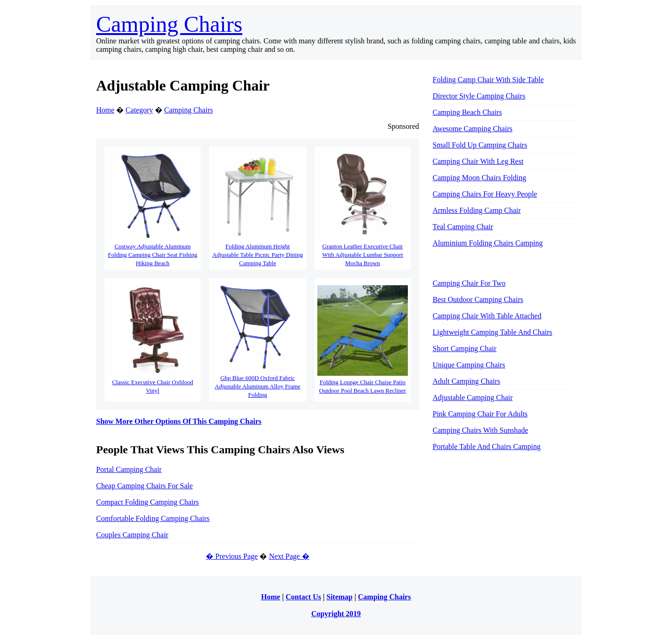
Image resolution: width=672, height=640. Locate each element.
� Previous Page (232, 556)
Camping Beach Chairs (467, 112)
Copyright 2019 (336, 614)
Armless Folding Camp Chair (477, 210)
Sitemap (340, 597)
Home (105, 110)
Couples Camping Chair (132, 535)
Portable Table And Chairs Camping (486, 447)
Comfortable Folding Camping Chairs (153, 518)
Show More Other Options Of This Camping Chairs (179, 421)
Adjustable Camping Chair (473, 397)
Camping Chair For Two (469, 283)
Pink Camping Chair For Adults (480, 414)
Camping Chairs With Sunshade (480, 430)
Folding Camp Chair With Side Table (488, 80)
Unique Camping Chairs (469, 365)
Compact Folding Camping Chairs (147, 502)
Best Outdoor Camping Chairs (478, 299)
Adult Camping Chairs (466, 381)
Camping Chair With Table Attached (487, 316)
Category (139, 110)
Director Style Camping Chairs (479, 96)
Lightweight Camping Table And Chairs (492, 332)
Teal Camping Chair (463, 227)
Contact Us (303, 597)
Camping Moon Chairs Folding (479, 178)
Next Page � (289, 556)
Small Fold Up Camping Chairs (480, 145)
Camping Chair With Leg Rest (478, 161)
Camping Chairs (169, 24)
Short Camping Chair (465, 348)
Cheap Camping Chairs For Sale (144, 486)
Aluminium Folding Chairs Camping (488, 243)
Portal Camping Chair (129, 469)
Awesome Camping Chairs (472, 129)
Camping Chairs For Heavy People (485, 194)
